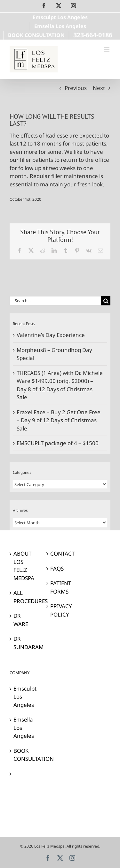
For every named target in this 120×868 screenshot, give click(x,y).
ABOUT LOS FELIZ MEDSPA (24, 566)
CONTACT (60, 554)
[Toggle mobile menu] (107, 50)
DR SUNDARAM (24, 643)
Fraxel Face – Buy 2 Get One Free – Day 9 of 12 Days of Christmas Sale (59, 420)
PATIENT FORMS (60, 587)
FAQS (57, 569)
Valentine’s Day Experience (51, 335)
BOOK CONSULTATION (24, 755)
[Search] (106, 301)
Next (99, 88)
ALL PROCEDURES (24, 597)
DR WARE (21, 620)
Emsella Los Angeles (24, 728)
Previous (76, 88)
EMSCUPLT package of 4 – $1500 (58, 443)
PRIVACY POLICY (60, 610)
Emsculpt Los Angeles (24, 697)
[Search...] (55, 301)
